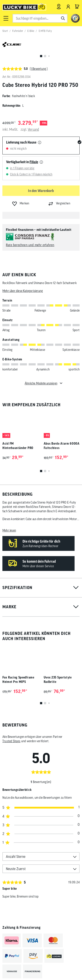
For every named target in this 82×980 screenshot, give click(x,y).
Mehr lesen (9, 530)
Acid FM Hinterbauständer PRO (18, 446)
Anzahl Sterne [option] (16, 857)
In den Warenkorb (41, 191)
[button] (6, 18)
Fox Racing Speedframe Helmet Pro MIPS (18, 680)
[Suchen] (63, 18)
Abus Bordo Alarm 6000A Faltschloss (62, 446)
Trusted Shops (11, 741)
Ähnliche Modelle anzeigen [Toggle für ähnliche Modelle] (41, 383)
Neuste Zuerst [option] (16, 869)
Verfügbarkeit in (22, 162)
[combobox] (40, 18)
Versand (33, 129)
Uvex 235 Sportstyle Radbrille (58, 680)
